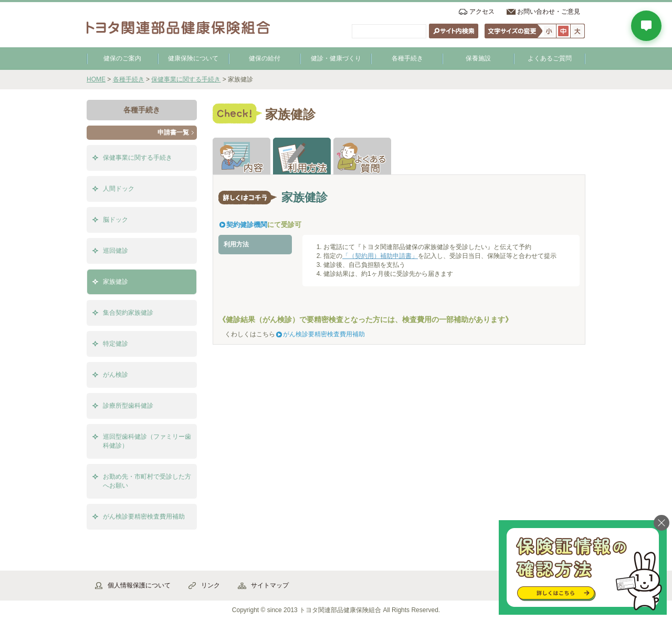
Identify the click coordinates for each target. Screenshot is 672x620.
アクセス (482, 12)
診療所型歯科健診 (128, 406)
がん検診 (115, 375)
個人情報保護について (139, 585)
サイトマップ (270, 585)
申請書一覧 (173, 132)
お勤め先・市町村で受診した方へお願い (147, 481)
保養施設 (478, 58)
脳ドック (115, 220)
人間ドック (119, 189)
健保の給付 (265, 58)
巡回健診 (115, 251)
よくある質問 (362, 156)
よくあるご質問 (550, 58)
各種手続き (407, 58)
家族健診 (115, 282)
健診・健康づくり (336, 58)
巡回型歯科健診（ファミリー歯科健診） (147, 441)
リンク (211, 585)
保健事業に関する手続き (186, 79)
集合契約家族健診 (128, 313)
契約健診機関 (247, 225)
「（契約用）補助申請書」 (380, 256)
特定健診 (115, 344)
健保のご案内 (122, 58)
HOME (96, 79)
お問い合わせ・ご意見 (549, 12)
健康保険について (193, 58)
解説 (241, 156)
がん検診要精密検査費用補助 (324, 334)
